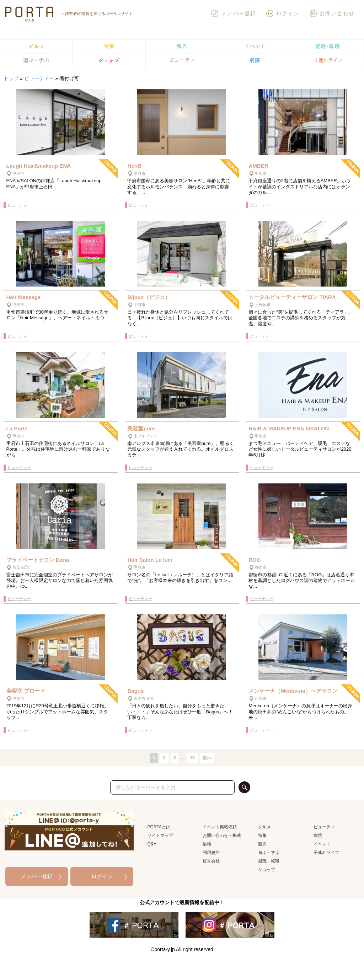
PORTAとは (159, 827)
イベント (322, 844)
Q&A (152, 844)
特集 (262, 835)
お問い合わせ (332, 14)
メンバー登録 (233, 14)
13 (192, 758)
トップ (11, 78)
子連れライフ (326, 853)
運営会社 (211, 861)
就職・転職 (269, 861)
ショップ (267, 870)
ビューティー (39, 78)
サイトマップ (160, 835)
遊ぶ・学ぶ (269, 853)
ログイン (283, 14)
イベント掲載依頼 (220, 827)
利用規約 (211, 853)
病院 (318, 835)
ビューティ (324, 827)
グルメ (264, 827)
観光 (262, 844)
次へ (207, 758)
